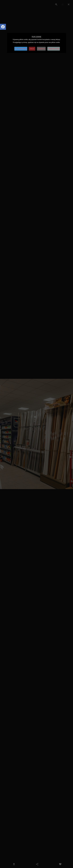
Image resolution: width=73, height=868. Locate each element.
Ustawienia (41, 49)
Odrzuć (32, 49)
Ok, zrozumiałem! (21, 49)
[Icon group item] (3, 27)
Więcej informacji (54, 49)
